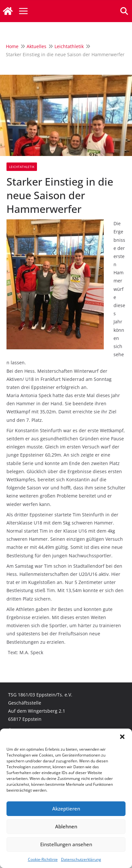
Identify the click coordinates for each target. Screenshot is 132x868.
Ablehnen (66, 826)
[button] (122, 737)
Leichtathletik (22, 167)
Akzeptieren (66, 809)
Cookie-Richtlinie (43, 859)
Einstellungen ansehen (66, 844)
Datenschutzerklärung (81, 859)
